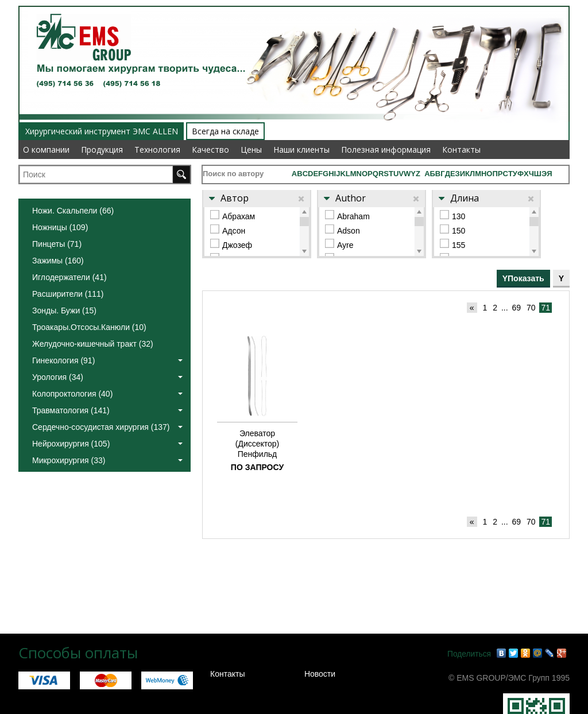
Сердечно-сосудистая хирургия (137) (107, 427)
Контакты (461, 150)
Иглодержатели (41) (69, 277)
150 (459, 231)
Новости (320, 674)
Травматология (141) (107, 410)
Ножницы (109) (60, 227)
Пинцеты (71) (57, 244)
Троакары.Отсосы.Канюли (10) (89, 327)
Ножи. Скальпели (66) (73, 211)
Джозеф (237, 245)
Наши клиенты (301, 150)
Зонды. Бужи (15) (64, 311)
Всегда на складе (225, 131)
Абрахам (239, 216)
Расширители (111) (68, 294)
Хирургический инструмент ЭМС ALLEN (102, 131)
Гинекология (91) (107, 360)
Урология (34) (107, 377)
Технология (157, 150)
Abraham (353, 216)
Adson (349, 231)
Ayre (345, 245)
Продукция (102, 150)
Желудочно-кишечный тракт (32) (93, 344)
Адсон (234, 231)
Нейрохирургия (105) (107, 444)
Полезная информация (386, 150)
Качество (210, 150)
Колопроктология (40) (107, 394)
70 (531, 308)
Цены (251, 150)
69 (516, 308)
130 (459, 216)
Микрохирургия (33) (107, 460)
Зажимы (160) (58, 261)
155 (459, 245)
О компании (46, 150)
